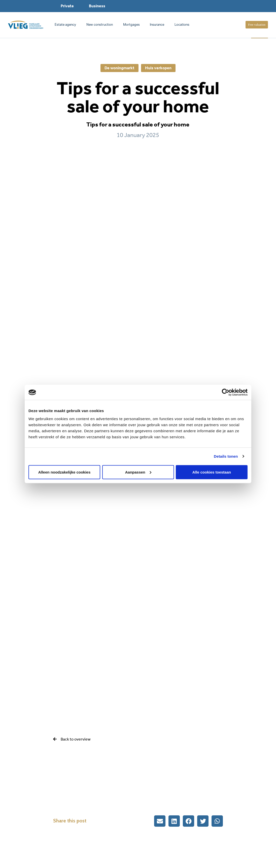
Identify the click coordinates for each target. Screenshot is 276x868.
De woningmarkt (119, 68)
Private (67, 6)
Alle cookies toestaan (212, 472)
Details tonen (226, 456)
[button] (160, 821)
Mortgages (131, 25)
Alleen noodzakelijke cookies (64, 472)
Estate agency (65, 25)
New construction (100, 25)
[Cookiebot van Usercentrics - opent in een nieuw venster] (226, 392)
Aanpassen (138, 472)
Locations (182, 25)
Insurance (157, 25)
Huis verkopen (158, 68)
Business (97, 6)
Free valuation (257, 25)
